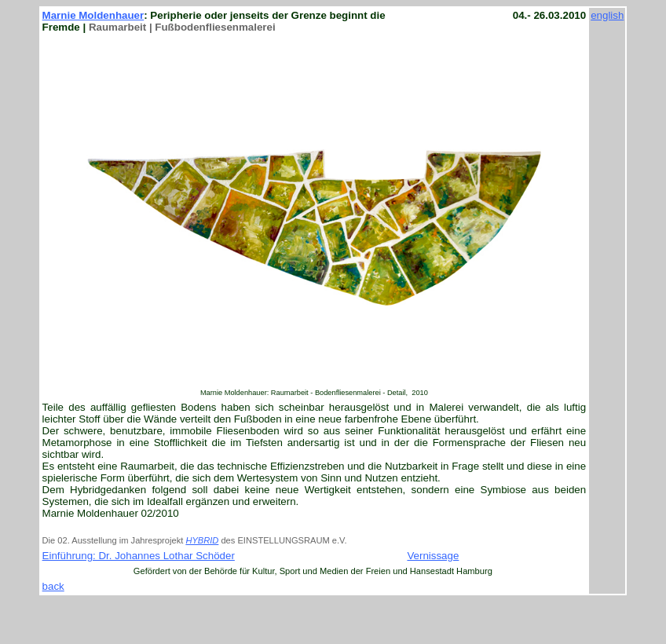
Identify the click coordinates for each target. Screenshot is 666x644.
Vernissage (433, 556)
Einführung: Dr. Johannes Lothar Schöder (139, 556)
